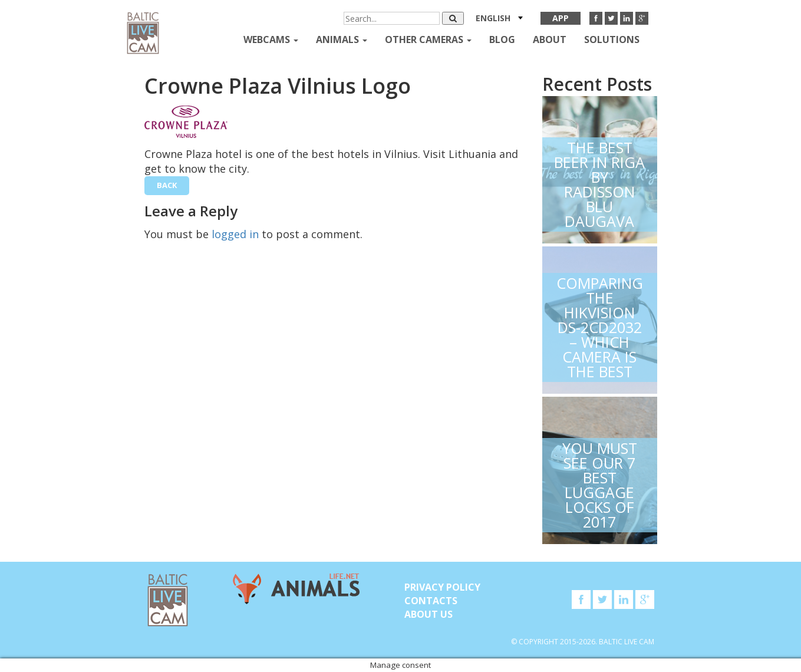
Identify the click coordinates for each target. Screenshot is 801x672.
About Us (428, 614)
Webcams (271, 39)
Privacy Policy (442, 587)
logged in (235, 234)
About (550, 39)
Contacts (431, 601)
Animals (342, 39)
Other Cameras (428, 39)
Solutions (612, 39)
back (167, 185)
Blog (502, 39)
